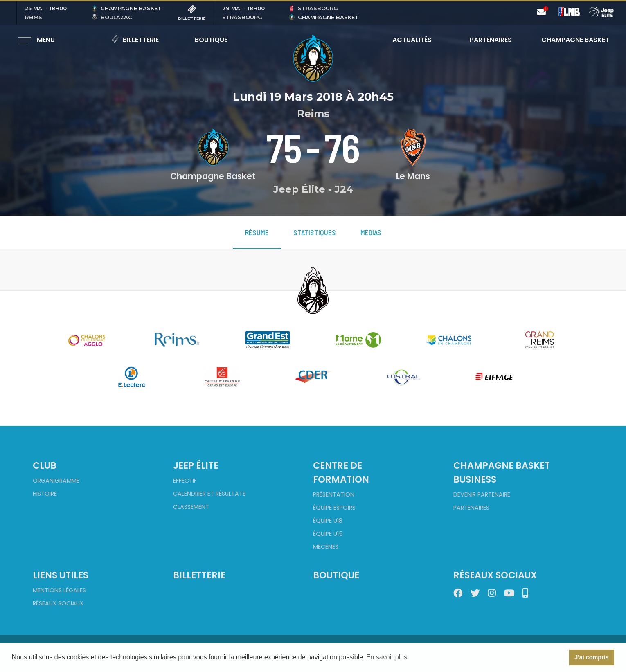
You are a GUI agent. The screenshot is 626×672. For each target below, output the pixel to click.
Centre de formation (341, 472)
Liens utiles (61, 575)
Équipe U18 (328, 521)
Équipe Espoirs (334, 508)
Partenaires (491, 40)
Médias (371, 232)
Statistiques (315, 232)
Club (45, 465)
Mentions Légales (59, 590)
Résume (257, 232)
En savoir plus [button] (387, 657)
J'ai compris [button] (591, 657)
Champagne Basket (570, 40)
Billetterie (135, 40)
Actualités (412, 40)
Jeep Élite (196, 465)
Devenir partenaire (482, 494)
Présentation (334, 494)
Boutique (211, 40)
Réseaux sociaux (58, 603)
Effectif (185, 481)
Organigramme (56, 481)
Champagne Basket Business (502, 472)
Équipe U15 (328, 534)
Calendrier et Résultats (209, 494)
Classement (191, 507)
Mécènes (326, 547)
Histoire (45, 494)
